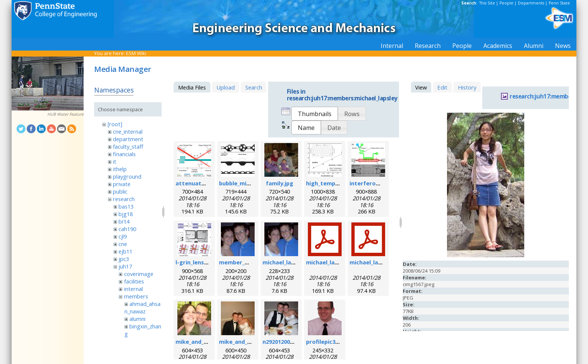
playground (127, 176)
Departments (531, 3)
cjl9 (123, 236)
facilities (134, 281)
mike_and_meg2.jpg (246, 342)
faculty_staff (128, 146)
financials (124, 154)
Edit (442, 87)
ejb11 (125, 251)
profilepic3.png (327, 342)
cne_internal (128, 131)
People (506, 3)
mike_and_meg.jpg (201, 342)
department (128, 139)
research (124, 199)
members (136, 296)
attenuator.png (198, 183)
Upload (226, 87)
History (467, 87)
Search (254, 87)
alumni (137, 319)
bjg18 (126, 214)
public (120, 191)
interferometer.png (377, 183)
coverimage (139, 274)
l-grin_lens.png (196, 262)
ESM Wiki (136, 53)
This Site (487, 3)
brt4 (124, 221)
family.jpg (280, 183)
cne (123, 244)
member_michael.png (248, 262)
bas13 (126, 206)
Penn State (559, 3)
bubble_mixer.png (243, 183)
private (122, 184)
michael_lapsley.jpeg (291, 262)
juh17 (125, 266)
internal (133, 289)
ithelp (120, 169)
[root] (115, 124)
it (115, 161)
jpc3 (124, 259)
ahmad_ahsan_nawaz (142, 307)
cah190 (127, 229)
